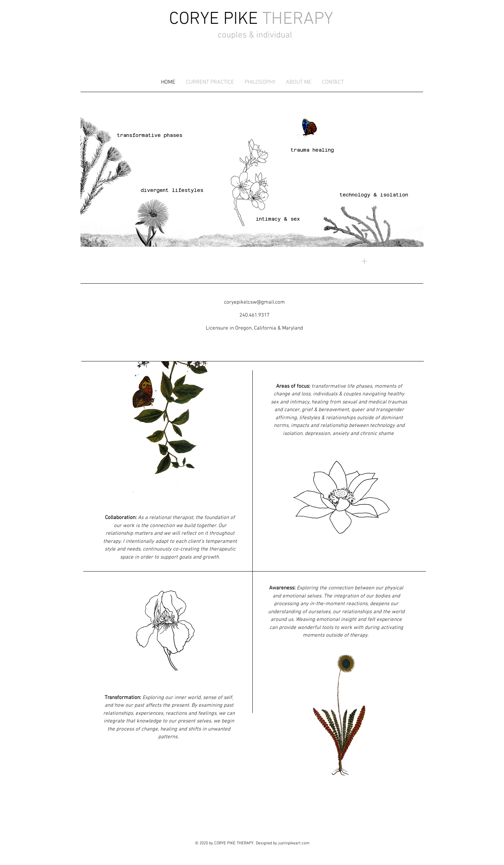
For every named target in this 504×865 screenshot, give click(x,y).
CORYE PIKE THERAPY (234, 843)
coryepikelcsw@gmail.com (254, 302)
